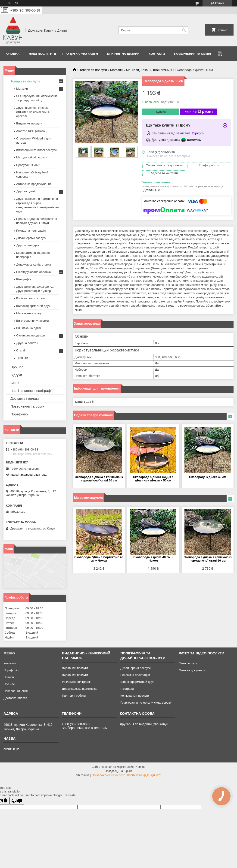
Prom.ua (140, 767)
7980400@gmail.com (24, 469)
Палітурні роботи (74, 696)
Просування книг (28, 165)
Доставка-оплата (15, 698)
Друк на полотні (27, 343)
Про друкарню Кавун (80, 54)
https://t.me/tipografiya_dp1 (29, 475)
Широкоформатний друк (33, 306)
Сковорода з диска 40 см (208, 477)
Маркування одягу (29, 313)
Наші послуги (41, 54)
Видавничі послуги (29, 123)
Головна (12, 54)
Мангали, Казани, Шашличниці (149, 70)
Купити (161, 112)
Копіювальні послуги (30, 298)
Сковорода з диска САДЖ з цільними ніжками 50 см (153, 479)
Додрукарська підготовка (34, 265)
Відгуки (16, 375)
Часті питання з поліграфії (31, 391)
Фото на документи (192, 670)
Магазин (116, 70)
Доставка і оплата (25, 398)
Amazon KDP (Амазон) (32, 131)
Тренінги (22, 358)
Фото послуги (188, 663)
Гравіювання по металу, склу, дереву (146, 703)
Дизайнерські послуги (31, 238)
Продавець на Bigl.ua (118, 771)
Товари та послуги (93, 70)
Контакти (157, 54)
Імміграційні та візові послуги (36, 150)
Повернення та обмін (192, 54)
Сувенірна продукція (31, 335)
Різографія (24, 279)
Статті (20, 350)
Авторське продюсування (34, 184)
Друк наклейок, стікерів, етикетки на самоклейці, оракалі (33, 112)
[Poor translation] (17, 801)
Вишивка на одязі (28, 328)
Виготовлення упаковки (33, 321)
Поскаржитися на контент (108, 775)
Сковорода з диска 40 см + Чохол (153, 559)
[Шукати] (184, 30)
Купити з (199, 112)
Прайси (9, 677)
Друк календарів (28, 245)
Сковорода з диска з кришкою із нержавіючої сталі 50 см (99, 479)
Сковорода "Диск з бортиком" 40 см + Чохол (99, 559)
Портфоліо (19, 414)
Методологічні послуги (32, 157)
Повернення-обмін (16, 691)
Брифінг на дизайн (123, 54)
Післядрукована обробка (33, 272)
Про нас (17, 367)
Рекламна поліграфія (31, 231)
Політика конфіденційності (144, 775)
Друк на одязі (25, 191)
